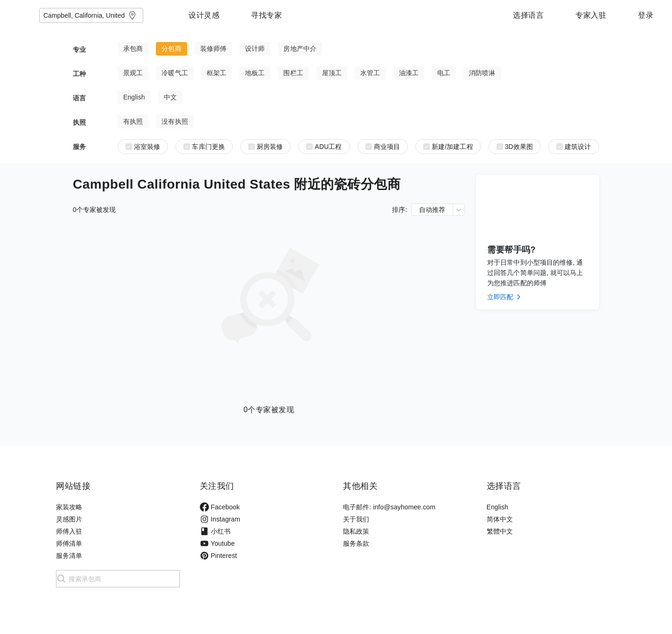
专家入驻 (591, 15)
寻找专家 (325, 15)
